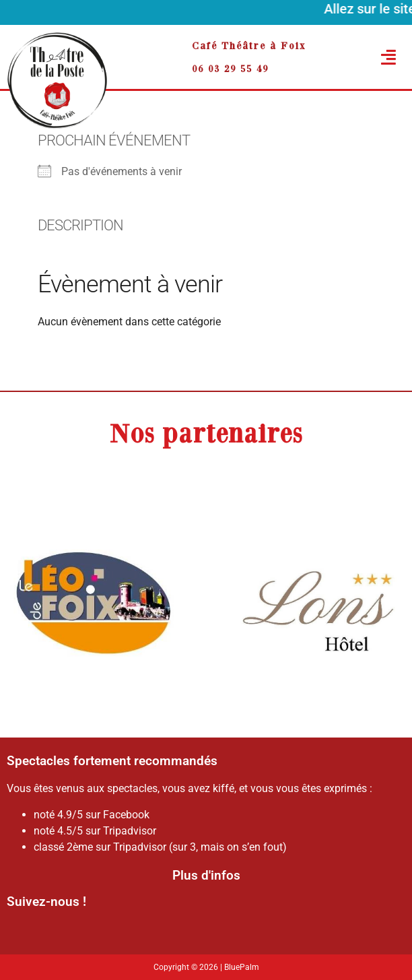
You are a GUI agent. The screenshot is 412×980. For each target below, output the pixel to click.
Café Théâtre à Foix (249, 45)
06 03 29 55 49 (230, 69)
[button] (373, 57)
